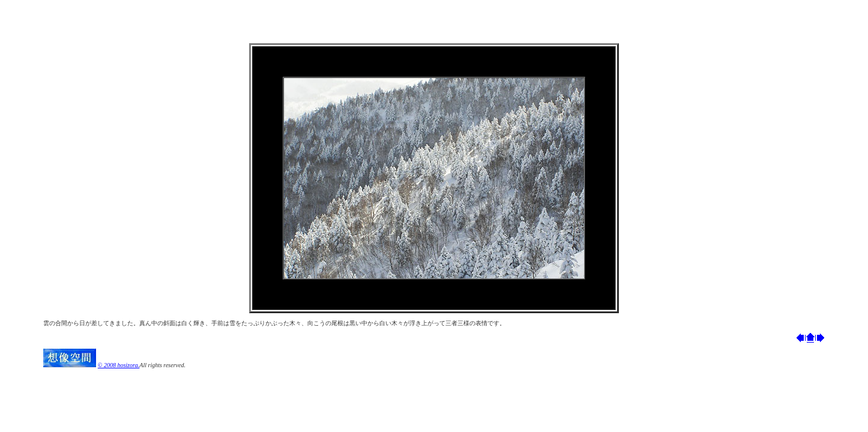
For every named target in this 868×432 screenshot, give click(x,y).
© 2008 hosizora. (119, 365)
